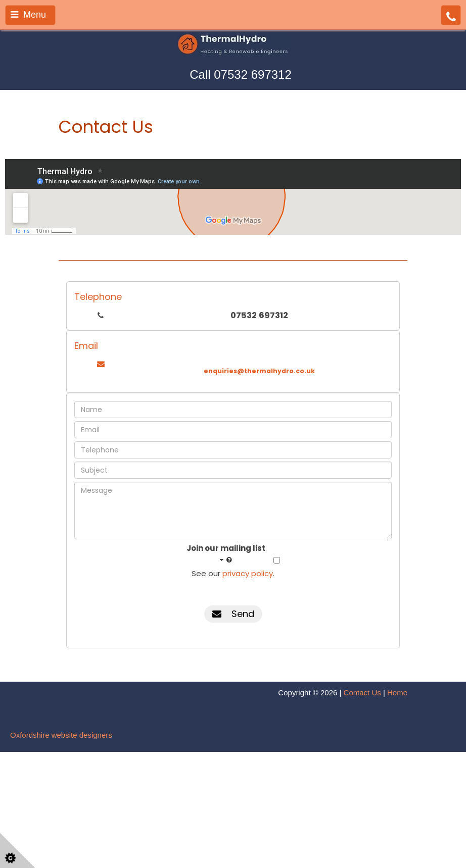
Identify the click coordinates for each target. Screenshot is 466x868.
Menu (28, 15)
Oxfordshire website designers (61, 735)
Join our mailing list (226, 554)
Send (233, 614)
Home (397, 693)
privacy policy (248, 573)
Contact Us (362, 693)
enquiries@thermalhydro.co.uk (259, 371)
